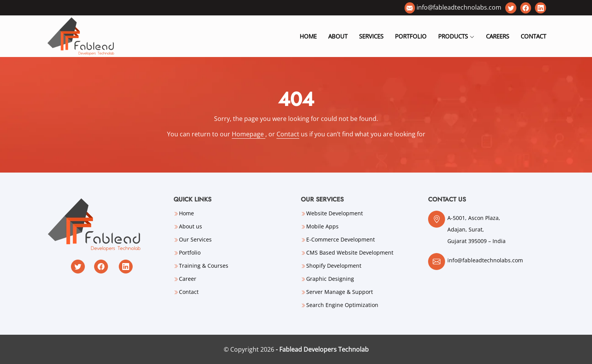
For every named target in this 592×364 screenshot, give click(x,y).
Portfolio (411, 36)
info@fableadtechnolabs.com (459, 7)
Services (371, 36)
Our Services (195, 240)
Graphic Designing (330, 279)
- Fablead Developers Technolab (322, 349)
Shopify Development (334, 266)
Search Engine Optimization (342, 305)
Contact (533, 36)
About (338, 36)
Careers (498, 36)
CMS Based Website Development (350, 253)
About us (191, 226)
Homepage (249, 134)
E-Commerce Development (341, 240)
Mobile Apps (322, 226)
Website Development (335, 213)
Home (308, 36)
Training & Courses (204, 266)
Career (188, 279)
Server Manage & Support (340, 292)
